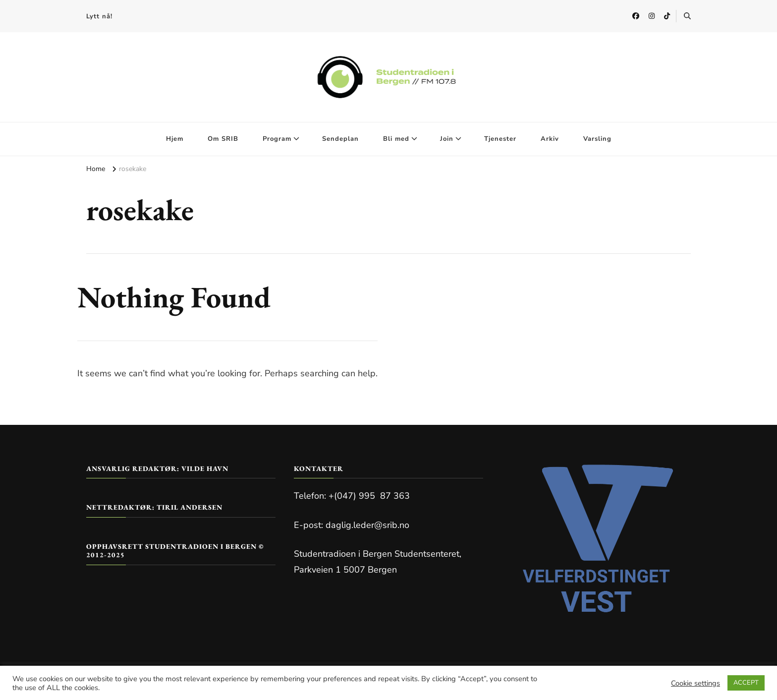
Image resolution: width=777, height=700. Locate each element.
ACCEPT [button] (746, 683)
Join (447, 139)
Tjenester (500, 139)
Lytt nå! (99, 16)
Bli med (396, 139)
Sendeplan (340, 139)
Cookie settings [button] (695, 683)
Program (277, 139)
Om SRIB (223, 139)
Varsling (597, 139)
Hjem (175, 139)
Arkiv (550, 139)
